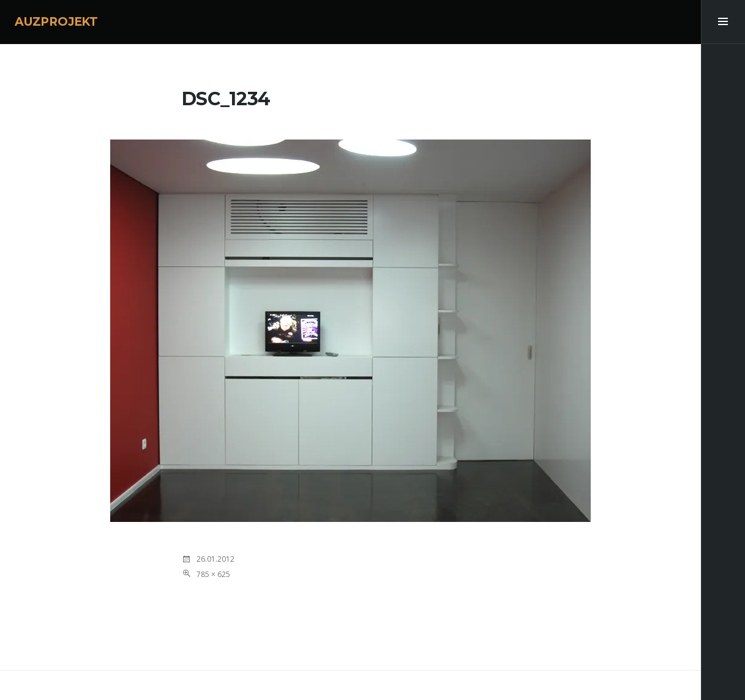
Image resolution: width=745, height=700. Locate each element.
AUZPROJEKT (56, 22)
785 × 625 (213, 574)
